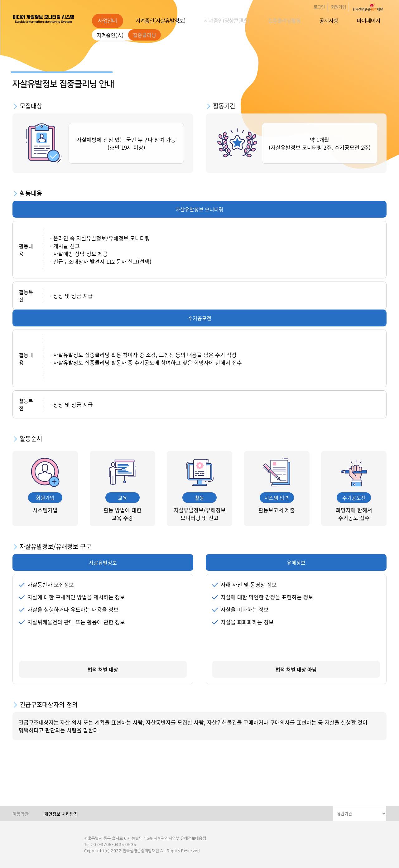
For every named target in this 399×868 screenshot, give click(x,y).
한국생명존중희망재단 (44, 19)
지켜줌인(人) (110, 35)
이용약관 (21, 814)
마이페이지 (369, 21)
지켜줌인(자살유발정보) (161, 21)
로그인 (319, 7)
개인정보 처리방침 (61, 814)
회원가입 (339, 7)
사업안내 (108, 21)
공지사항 (329, 21)
